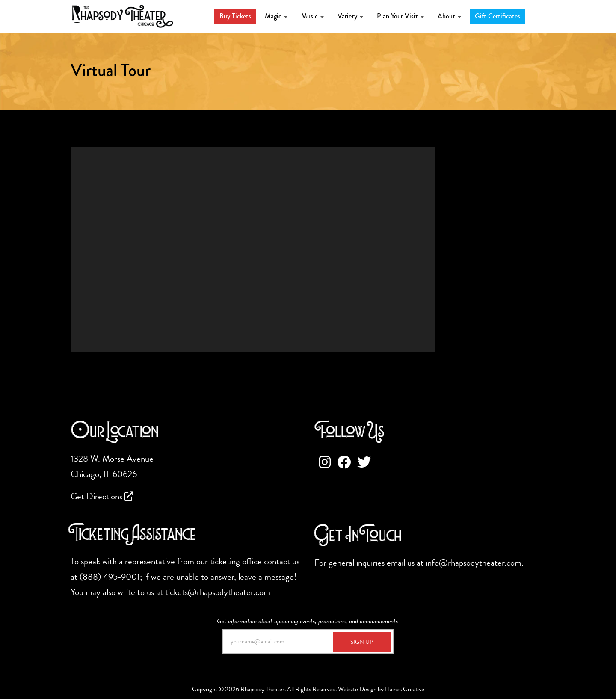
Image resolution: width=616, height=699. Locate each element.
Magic (276, 16)
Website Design (357, 689)
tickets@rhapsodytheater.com (218, 592)
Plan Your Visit (400, 16)
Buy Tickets (235, 16)
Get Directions (102, 496)
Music (312, 16)
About (449, 16)
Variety (350, 16)
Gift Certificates (498, 16)
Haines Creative (405, 689)
